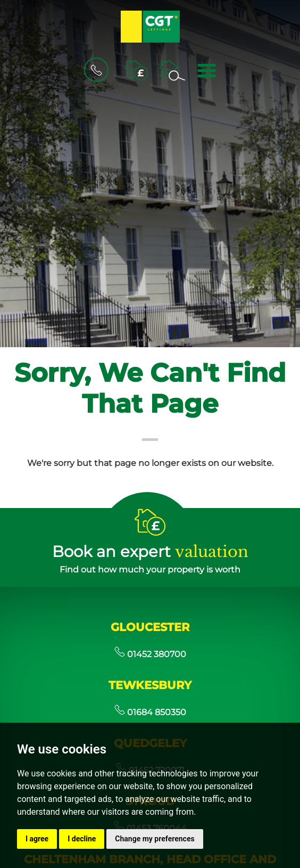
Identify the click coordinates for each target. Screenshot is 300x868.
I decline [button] (82, 839)
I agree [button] (37, 839)
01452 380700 (150, 654)
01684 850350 (150, 712)
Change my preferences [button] (155, 839)
